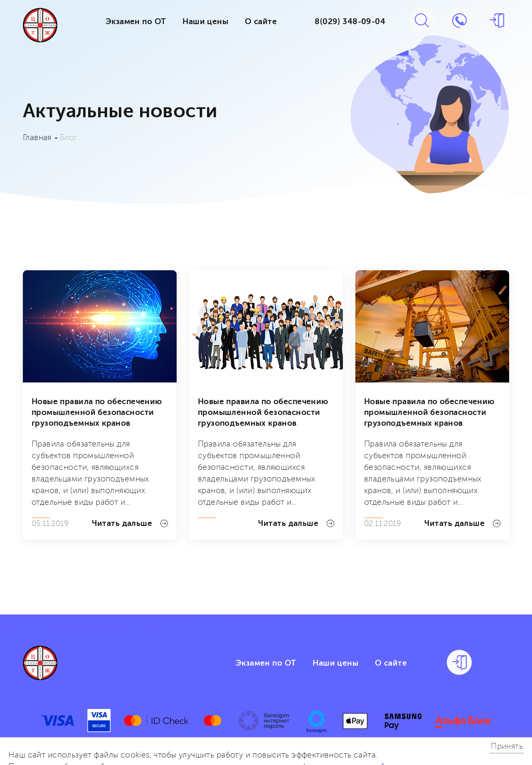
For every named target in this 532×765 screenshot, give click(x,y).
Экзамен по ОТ (136, 22)
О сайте (261, 22)
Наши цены (205, 22)
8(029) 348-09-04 (350, 22)
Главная (37, 138)
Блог (69, 138)
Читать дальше (130, 523)
